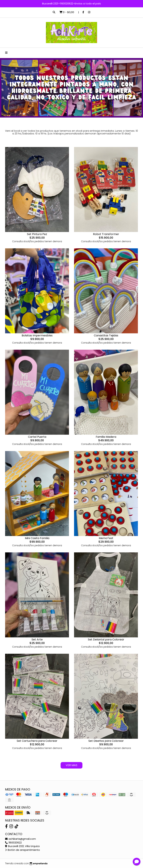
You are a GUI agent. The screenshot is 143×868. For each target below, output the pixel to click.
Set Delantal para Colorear (106, 640)
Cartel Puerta (37, 437)
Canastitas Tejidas (106, 335)
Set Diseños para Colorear (106, 741)
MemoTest (106, 538)
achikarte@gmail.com (20, 839)
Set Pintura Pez (37, 234)
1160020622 (13, 843)
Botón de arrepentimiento (23, 850)
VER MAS (71, 765)
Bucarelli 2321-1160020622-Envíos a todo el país (71, 3)
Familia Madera (106, 437)
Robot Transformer (106, 234)
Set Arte (37, 640)
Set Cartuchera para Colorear (37, 741)
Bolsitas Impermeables (37, 335)
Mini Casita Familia (37, 538)
